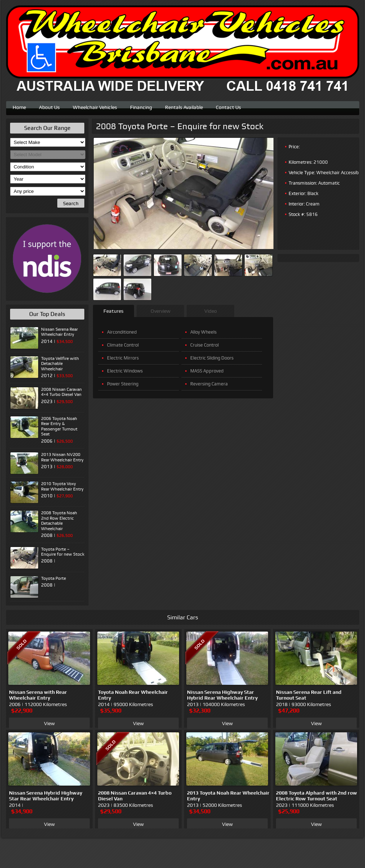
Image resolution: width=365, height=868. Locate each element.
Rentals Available (184, 107)
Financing (141, 107)
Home (19, 107)
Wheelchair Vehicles (95, 107)
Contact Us (228, 107)
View (49, 723)
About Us (49, 107)
